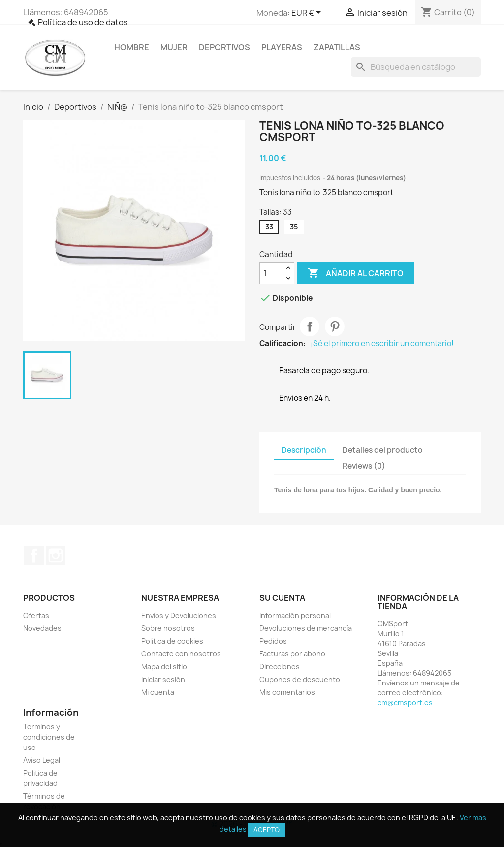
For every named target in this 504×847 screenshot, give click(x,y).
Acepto (267, 830)
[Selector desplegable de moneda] (308, 13)
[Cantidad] (271, 273)
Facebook (34, 555)
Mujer (174, 47)
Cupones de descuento (300, 679)
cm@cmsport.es (405, 702)
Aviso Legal (42, 760)
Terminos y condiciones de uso (49, 737)
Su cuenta (282, 598)
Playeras (282, 47)
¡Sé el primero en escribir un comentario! (382, 344)
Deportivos (224, 47)
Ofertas (36, 615)
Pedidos (273, 641)
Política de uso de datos (83, 22)
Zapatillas (337, 47)
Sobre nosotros (168, 628)
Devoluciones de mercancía (306, 628)
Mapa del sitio (164, 667)
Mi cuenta (158, 692)
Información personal (295, 615)
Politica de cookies (172, 641)
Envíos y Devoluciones (179, 615)
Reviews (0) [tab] (364, 466)
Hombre (132, 47)
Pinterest (335, 326)
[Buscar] (416, 67)
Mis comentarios (287, 692)
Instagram (56, 555)
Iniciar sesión (163, 679)
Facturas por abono (292, 654)
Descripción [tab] (304, 450)
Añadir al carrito (356, 273)
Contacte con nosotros (181, 654)
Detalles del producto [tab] (383, 450)
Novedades (42, 628)
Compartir (310, 326)
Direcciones (280, 667)
